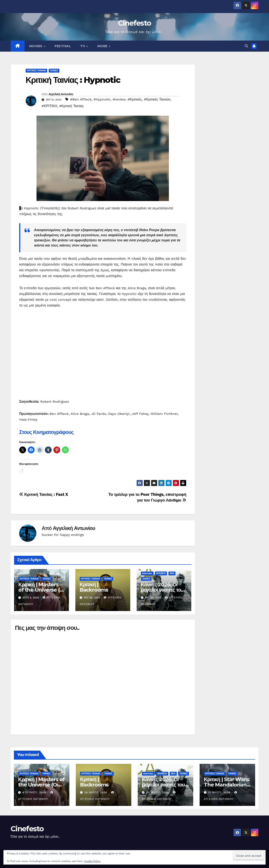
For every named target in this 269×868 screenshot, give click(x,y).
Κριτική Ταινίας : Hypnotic (73, 80)
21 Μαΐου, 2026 (220, 792)
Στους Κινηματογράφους (46, 432)
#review (119, 99)
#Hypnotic (102, 99)
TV (83, 46)
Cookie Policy (92, 861)
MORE (103, 46)
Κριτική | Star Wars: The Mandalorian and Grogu (227, 785)
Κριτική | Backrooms (94, 587)
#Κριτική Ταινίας (71, 106)
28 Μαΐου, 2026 (96, 792)
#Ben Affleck (81, 99)
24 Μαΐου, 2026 (158, 792)
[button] (246, 46)
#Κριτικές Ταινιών (157, 99)
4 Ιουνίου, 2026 (35, 792)
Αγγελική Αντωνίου (61, 94)
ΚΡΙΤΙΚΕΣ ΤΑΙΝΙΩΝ (36, 71)
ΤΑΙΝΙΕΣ (54, 71)
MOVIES (36, 46)
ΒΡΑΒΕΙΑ (161, 573)
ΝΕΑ (172, 573)
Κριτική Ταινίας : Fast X (44, 494)
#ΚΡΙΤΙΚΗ (49, 106)
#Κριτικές (135, 99)
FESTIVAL (63, 46)
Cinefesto (135, 23)
